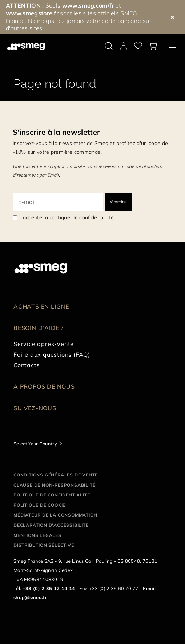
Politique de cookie (39, 505)
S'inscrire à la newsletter (56, 132)
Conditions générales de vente (56, 475)
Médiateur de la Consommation (55, 515)
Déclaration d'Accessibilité (51, 525)
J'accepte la (67, 217)
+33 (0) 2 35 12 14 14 (49, 588)
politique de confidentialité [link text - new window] (82, 217)
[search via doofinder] (109, 46)
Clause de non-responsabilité (54, 485)
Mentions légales (37, 535)
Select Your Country (35, 444)
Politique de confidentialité (52, 495)
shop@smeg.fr (30, 597)
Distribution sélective (44, 545)
